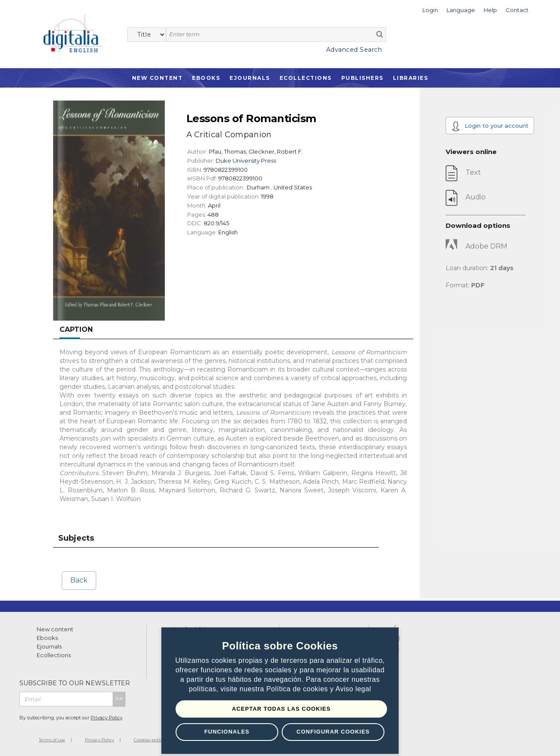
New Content (157, 78)
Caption (76, 329)
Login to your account (490, 126)
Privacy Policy (107, 718)
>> (119, 699)
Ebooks (206, 78)
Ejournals (250, 78)
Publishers (362, 78)
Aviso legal (354, 689)
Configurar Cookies (333, 732)
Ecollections (306, 78)
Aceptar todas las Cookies (282, 709)
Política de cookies (298, 689)
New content (55, 629)
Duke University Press (246, 161)
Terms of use (52, 740)
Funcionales (227, 732)
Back (79, 580)
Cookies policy (149, 740)
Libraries (411, 78)
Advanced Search (354, 50)
